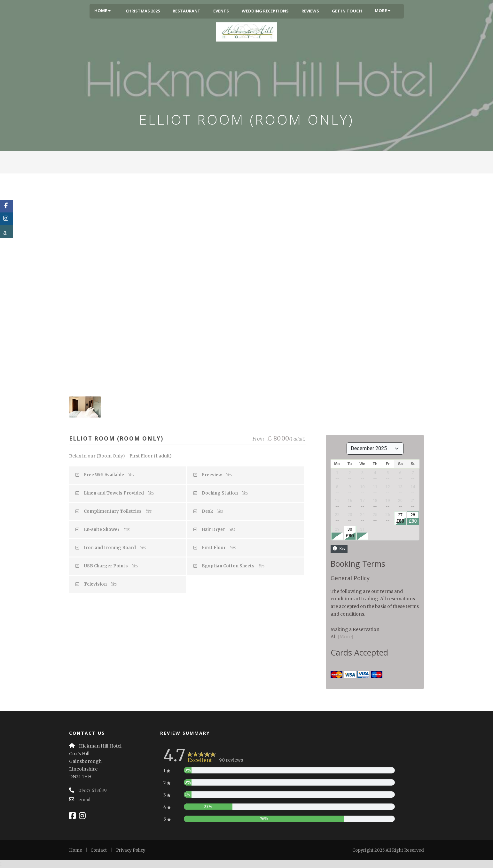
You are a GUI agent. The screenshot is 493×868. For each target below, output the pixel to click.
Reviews (310, 11)
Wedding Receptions (265, 11)
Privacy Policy (131, 850)
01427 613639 (93, 790)
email (84, 800)
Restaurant (187, 11)
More (383, 11)
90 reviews (231, 760)
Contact (99, 850)
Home (102, 11)
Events (221, 11)
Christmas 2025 (143, 11)
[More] (346, 637)
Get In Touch (347, 11)
